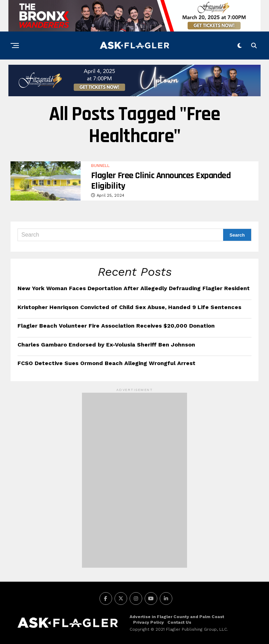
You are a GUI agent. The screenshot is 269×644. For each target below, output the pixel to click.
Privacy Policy (149, 622)
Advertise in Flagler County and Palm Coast (177, 617)
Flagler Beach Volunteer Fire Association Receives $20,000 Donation (116, 326)
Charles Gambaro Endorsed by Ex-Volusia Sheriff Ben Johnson (106, 345)
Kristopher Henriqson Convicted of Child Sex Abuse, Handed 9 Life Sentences (129, 307)
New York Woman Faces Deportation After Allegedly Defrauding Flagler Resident (134, 288)
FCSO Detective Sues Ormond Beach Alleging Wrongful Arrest (106, 363)
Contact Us (179, 622)
